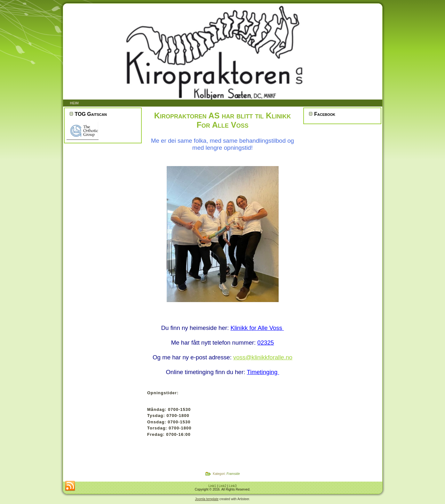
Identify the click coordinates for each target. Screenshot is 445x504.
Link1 (212, 486)
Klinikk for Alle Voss (257, 328)
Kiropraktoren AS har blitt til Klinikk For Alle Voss (222, 120)
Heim (75, 103)
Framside (233, 474)
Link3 (233, 486)
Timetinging (263, 372)
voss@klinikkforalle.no (263, 357)
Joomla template (207, 499)
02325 (266, 343)
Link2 (223, 486)
